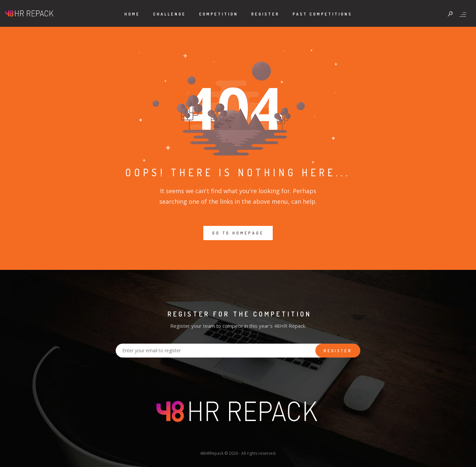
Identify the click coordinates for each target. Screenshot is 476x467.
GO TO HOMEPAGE (238, 233)
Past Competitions (322, 14)
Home (132, 14)
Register (265, 14)
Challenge (169, 14)
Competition (218, 14)
